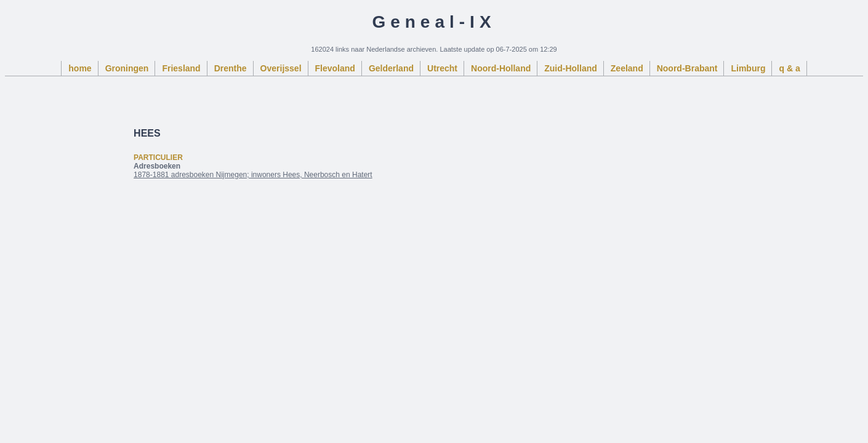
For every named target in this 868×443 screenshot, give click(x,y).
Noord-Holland (501, 68)
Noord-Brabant (687, 68)
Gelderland (391, 68)
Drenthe (231, 68)
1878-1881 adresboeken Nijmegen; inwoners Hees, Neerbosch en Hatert (253, 175)
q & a (789, 68)
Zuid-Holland (571, 68)
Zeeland (627, 68)
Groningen (127, 68)
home (80, 68)
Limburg (748, 68)
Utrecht (442, 68)
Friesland (181, 68)
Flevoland (335, 68)
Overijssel (281, 68)
